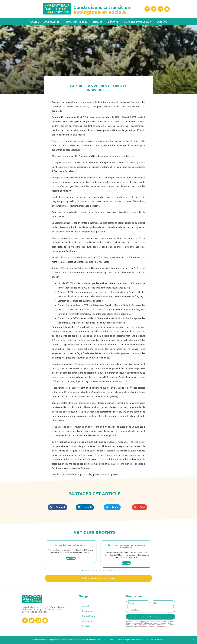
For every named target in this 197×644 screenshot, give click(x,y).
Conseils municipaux (138, 22)
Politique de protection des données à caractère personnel (141, 640)
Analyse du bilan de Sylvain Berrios (71, 545)
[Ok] (194, 640)
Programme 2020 (76, 22)
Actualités (52, 22)
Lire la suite (71, 558)
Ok (104, 640)
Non (111, 640)
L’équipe (113, 22)
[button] (82, 571)
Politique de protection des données (153, 626)
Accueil (34, 22)
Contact (163, 22)
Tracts (98, 22)
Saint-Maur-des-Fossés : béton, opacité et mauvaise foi (126, 546)
